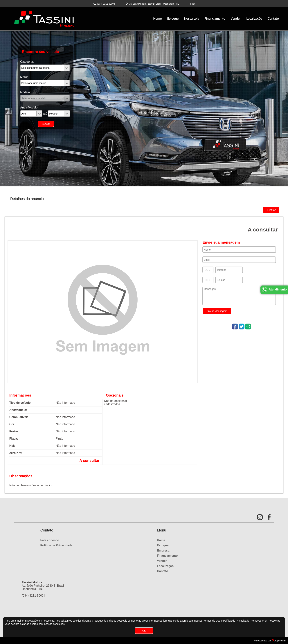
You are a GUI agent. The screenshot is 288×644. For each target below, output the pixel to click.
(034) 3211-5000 (106, 4)
